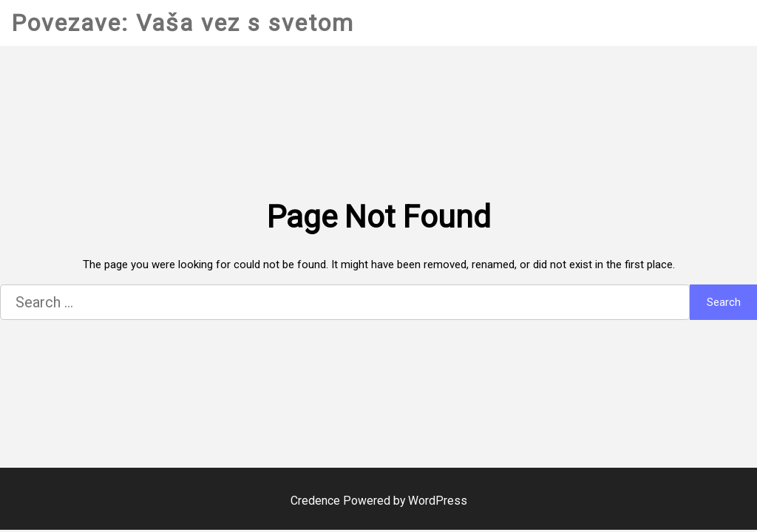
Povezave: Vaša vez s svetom (183, 23)
